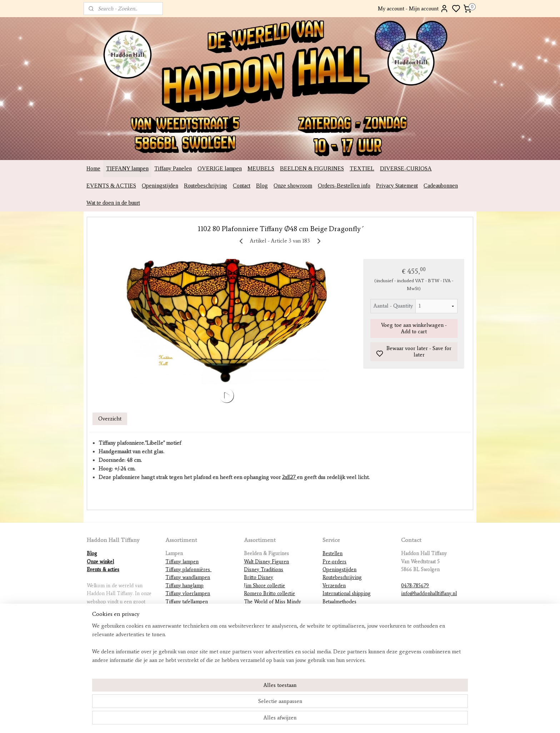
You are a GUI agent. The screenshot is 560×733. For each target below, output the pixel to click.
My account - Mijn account (413, 9)
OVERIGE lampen (220, 168)
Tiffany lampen (182, 562)
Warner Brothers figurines (273, 626)
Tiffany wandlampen (188, 577)
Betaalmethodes (339, 602)
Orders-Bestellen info (344, 186)
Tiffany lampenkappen (190, 610)
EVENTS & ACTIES (111, 186)
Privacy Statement (397, 186)
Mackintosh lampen (186, 626)
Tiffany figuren (182, 617)
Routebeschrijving (206, 186)
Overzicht (110, 419)
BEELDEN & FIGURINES (312, 168)
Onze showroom (293, 186)
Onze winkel (100, 562)
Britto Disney (259, 577)
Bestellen (332, 554)
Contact (242, 186)
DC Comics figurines (267, 634)
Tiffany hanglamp (184, 586)
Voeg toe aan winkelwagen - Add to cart (414, 328)
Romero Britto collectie (269, 594)
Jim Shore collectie (264, 586)
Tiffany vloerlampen (188, 594)
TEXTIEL (362, 168)
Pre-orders (334, 562)
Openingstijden (160, 186)
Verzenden (334, 586)
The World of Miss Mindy (272, 602)
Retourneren (336, 610)
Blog (262, 186)
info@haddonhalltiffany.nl (429, 594)
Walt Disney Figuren (266, 562)
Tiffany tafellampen (187, 602)
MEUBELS (261, 168)
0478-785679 (415, 586)
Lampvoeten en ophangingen (197, 634)
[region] (233, 703)
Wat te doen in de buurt (113, 203)
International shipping (347, 594)
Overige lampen (183, 641)
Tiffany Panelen (173, 168)
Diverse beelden (262, 641)
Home (93, 168)
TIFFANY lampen (127, 168)
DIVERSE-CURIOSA (406, 168)
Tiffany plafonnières (188, 570)
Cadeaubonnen (441, 186)
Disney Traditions (264, 570)
